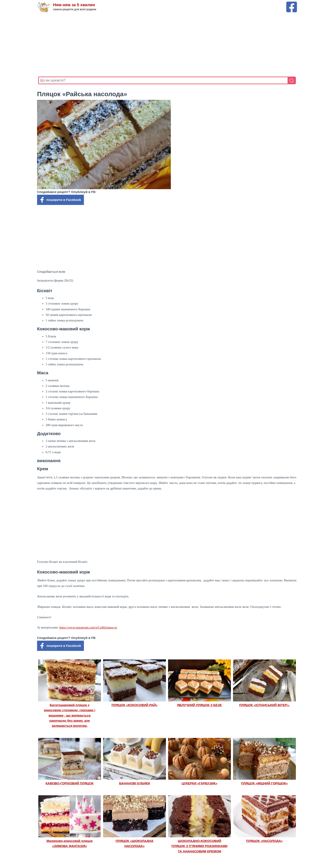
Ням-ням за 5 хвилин (74, 5)
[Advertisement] (166, 45)
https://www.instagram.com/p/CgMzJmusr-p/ (88, 627)
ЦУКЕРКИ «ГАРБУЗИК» (200, 783)
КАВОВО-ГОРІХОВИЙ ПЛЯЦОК (70, 783)
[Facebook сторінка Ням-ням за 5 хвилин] (292, 4)
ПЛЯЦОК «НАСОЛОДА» (264, 841)
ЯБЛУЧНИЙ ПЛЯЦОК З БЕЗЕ (200, 705)
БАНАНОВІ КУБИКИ (135, 783)
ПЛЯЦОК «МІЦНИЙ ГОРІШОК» (264, 783)
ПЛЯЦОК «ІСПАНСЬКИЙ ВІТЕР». (264, 705)
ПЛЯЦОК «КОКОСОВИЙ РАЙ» (135, 705)
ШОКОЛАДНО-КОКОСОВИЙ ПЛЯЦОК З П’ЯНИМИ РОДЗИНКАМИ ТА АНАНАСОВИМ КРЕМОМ (199, 846)
